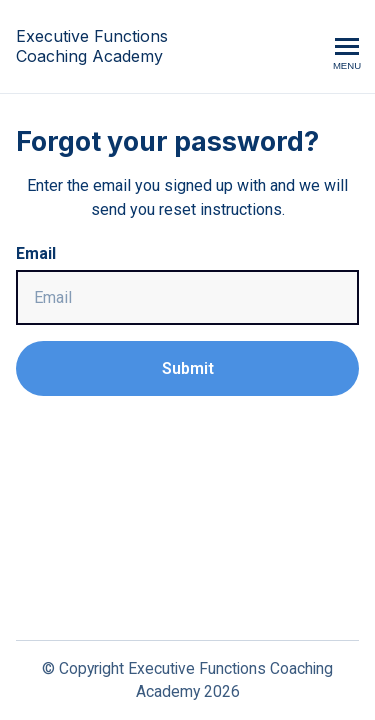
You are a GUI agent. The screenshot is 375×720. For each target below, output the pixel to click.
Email (36, 253)
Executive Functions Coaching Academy (92, 46)
